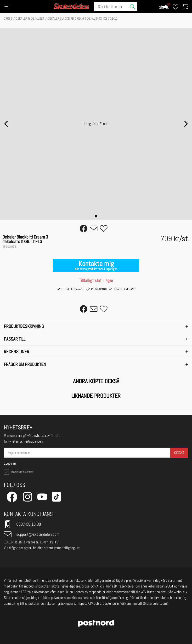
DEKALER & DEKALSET (30, 18)
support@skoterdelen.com (32, 534)
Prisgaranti (97, 289)
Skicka (179, 453)
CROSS (8, 18)
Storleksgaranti (71, 289)
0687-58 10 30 (22, 524)
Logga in (10, 463)
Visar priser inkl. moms (18, 472)
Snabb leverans (122, 289)
